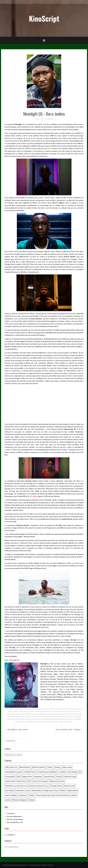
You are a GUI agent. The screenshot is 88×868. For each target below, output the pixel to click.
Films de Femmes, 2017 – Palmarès (68, 729)
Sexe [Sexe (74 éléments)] (56, 791)
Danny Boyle (39, 711)
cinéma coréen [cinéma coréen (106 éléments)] (67, 767)
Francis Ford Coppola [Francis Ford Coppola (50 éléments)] (40, 781)
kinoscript (50, 119)
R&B (62, 719)
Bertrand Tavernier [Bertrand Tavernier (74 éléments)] (39, 767)
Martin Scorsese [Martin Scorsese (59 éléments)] (69, 786)
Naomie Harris (48, 716)
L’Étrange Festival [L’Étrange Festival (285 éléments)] (56, 786)
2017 (18, 709)
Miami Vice (71, 714)
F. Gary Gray (69, 711)
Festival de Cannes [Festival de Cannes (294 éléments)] (70, 777)
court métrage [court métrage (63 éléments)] (72, 772)
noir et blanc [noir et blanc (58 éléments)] (9, 791)
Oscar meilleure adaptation (50, 719)
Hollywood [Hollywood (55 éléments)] (54, 781)
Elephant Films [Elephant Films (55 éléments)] (27, 777)
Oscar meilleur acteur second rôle (27, 719)
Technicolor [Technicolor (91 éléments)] (23, 795)
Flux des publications (14, 816)
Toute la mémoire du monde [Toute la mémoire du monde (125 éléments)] (45, 795)
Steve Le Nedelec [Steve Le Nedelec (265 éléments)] (11, 795)
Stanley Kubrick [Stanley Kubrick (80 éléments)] (72, 791)
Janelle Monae (30, 714)
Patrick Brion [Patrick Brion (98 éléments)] (20, 791)
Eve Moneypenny (57, 711)
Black (32, 711)
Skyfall (18, 722)
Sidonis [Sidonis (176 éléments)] (63, 791)
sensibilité (78, 719)
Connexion (11, 813)
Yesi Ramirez (68, 722)
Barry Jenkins (24, 711)
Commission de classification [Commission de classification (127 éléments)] (48, 772)
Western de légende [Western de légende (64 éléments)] (20, 800)
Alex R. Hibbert (14, 711)
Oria (36, 865)
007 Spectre (53, 709)
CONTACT (11, 835)
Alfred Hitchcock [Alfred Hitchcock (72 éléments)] (25, 767)
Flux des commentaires (15, 819)
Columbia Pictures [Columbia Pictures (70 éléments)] (30, 772)
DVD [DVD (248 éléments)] (19, 777)
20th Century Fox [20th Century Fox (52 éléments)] (11, 767)
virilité (61, 722)
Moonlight (15, 716)
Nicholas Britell (59, 716)
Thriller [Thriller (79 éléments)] (31, 795)
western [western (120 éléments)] (8, 800)
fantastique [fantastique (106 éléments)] (38, 777)
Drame (23, 709)
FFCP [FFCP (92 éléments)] (29, 781)
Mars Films (63, 714)
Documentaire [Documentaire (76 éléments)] (10, 777)
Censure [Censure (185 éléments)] (57, 767)
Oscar (72, 716)
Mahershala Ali (53, 714)
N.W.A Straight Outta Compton (31, 716)
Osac (67, 716)
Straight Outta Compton (36, 722)
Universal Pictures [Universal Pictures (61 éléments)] (63, 795)
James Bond (20, 714)
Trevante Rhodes (52, 722)
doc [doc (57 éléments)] (80, 772)
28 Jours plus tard (75, 709)
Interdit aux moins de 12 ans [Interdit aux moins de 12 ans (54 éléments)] (39, 786)
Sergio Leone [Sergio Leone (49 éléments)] (48, 791)
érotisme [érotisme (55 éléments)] (31, 800)
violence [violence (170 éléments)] (74, 795)
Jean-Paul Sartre (42, 714)
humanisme (11, 714)
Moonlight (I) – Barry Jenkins (18, 729)
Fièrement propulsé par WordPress (15, 865)
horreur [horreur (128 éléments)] (62, 781)
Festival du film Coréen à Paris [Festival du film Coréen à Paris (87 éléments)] (15, 781)
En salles (29, 709)
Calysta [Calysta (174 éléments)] (50, 767)
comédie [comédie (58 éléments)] (62, 772)
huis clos (77, 711)
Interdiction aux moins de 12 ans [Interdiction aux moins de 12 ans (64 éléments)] (16, 786)
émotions (47, 711)
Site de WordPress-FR (15, 822)
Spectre (23, 722)
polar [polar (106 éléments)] (28, 791)
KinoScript (44, 18)
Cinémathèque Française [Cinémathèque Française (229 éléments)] (13, 772)
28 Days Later (63, 709)
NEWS (35, 709)
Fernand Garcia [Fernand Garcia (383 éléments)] (49, 777)
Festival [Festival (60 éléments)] (59, 777)
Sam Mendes (69, 719)
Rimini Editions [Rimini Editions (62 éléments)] (37, 791)
